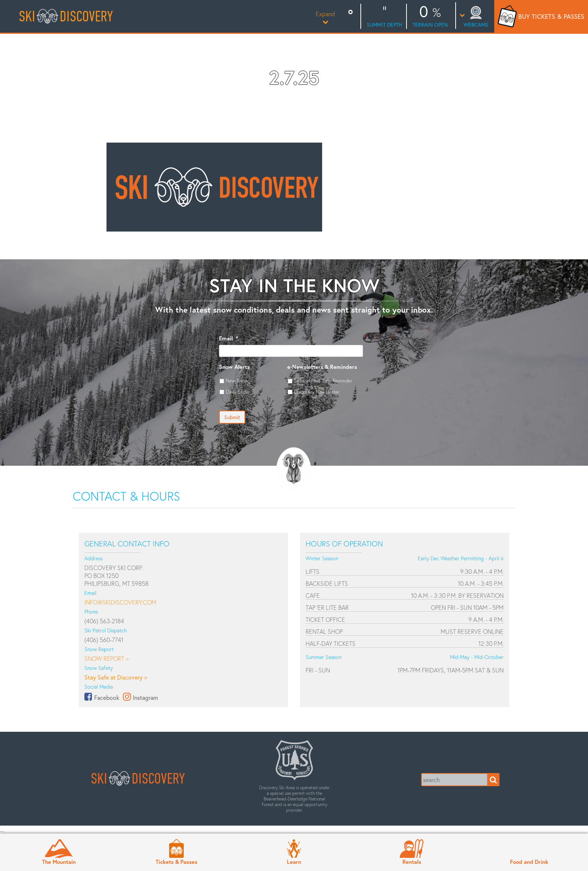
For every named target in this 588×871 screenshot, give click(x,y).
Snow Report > (106, 658)
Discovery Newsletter (317, 392)
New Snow (237, 381)
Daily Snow (238, 392)
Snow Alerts (234, 367)
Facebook (107, 697)
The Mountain (59, 862)
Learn (294, 862)
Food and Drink (529, 862)
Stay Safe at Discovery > (116, 677)
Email (229, 338)
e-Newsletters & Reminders (322, 367)
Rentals (412, 862)
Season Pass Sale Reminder (323, 381)
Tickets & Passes (176, 862)
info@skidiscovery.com (120, 602)
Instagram (145, 697)
